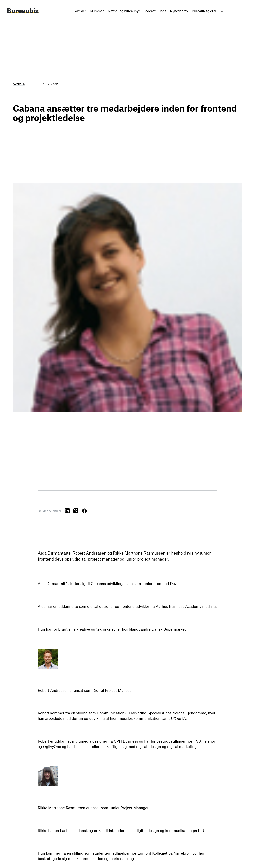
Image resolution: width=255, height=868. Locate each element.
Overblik (19, 84)
